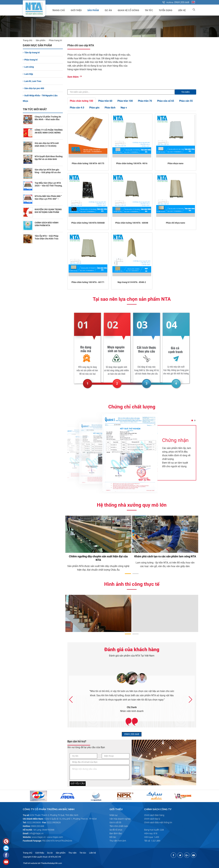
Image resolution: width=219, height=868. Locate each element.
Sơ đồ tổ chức (116, 830)
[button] (192, 420)
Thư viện (72, 853)
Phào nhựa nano (176, 163)
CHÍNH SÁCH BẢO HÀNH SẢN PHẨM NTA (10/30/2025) (47, 225)
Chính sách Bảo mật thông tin (158, 822)
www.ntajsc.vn (39, 837)
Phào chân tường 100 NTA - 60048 (132, 223)
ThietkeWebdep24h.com (51, 863)
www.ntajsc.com (55, 837)
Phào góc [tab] (94, 108)
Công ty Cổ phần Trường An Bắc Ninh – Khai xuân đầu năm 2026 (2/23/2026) (48, 119)
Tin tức (151, 10)
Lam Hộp (28, 74)
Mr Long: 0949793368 (44, 830)
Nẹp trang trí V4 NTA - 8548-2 (132, 282)
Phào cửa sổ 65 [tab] (166, 101)
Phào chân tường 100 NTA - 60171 (88, 282)
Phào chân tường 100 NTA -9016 (132, 163)
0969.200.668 (182, 2)
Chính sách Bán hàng (154, 815)
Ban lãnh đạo (116, 833)
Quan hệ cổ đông (131, 10)
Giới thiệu (81, 10)
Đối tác (113, 837)
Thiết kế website (30, 863)
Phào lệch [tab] (110, 108)
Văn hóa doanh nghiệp (120, 819)
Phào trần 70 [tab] (145, 101)
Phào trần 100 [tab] (125, 101)
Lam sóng (28, 67)
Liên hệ (182, 10)
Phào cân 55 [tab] (186, 101)
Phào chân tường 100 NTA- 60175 (88, 163)
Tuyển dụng (167, 10)
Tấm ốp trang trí (31, 53)
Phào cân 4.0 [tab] (77, 108)
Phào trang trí (30, 60)
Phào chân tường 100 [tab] (81, 101)
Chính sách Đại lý (152, 819)
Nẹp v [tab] (124, 108)
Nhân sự (113, 815)
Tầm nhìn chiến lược (119, 826)
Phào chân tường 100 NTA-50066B (88, 223)
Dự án (112, 10)
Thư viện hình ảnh (118, 841)
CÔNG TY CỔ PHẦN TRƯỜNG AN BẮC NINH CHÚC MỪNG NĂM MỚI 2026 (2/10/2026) (49, 133)
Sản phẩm (97, 10)
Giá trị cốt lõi (115, 822)
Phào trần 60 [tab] (105, 101)
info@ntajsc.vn (36, 833)
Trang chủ (64, 10)
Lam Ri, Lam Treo (32, 81)
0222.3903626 (54, 822)
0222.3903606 (34, 822)
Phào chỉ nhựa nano (176, 223)
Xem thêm (75, 77)
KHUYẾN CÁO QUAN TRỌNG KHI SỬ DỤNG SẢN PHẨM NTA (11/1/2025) (48, 212)
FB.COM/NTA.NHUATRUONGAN (57, 841)
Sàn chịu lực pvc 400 (33, 88)
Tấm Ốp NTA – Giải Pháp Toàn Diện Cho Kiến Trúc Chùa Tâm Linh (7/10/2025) (48, 239)
